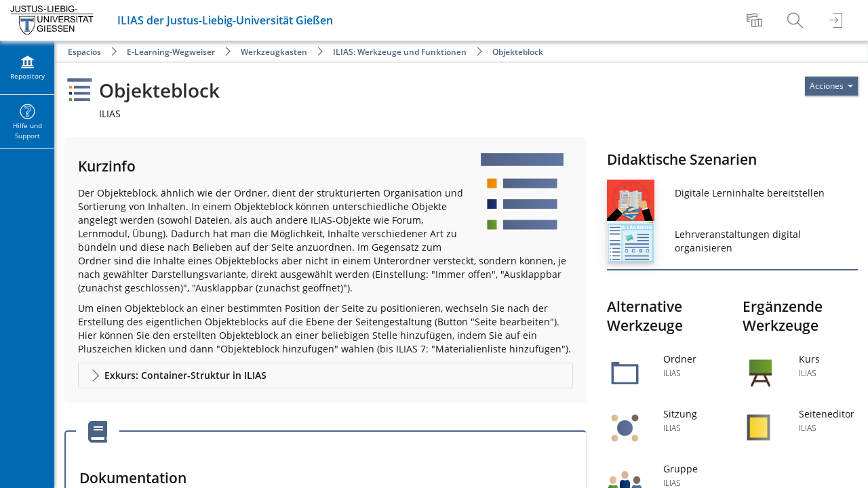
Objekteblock (518, 52)
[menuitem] (756, 20)
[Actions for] (831, 86)
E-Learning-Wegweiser (171, 52)
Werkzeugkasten (274, 52)
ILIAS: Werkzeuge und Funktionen (400, 52)
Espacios (84, 52)
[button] (325, 375)
